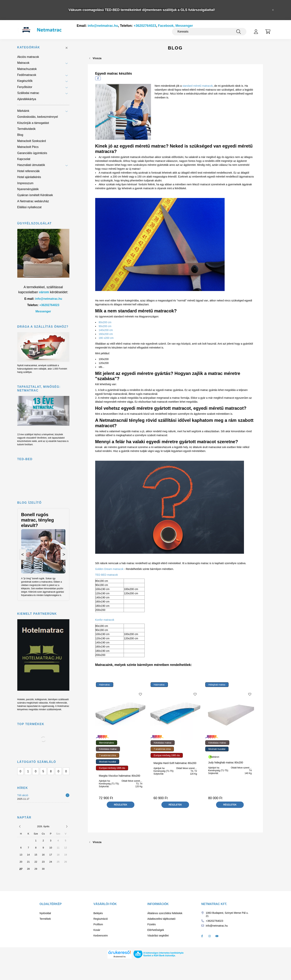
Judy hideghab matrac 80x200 (226, 762)
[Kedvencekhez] (140, 694)
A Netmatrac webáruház (33, 201)
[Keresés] (209, 32)
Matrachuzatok (27, 69)
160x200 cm (106, 334)
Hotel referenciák (29, 171)
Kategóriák (29, 47)
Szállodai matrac (28, 93)
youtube (217, 936)
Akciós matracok (28, 57)
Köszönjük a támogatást (33, 123)
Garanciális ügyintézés (32, 153)
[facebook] (98, 78)
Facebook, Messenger (175, 26)
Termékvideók (26, 129)
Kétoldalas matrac (108, 749)
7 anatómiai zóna (108, 755)
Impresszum (25, 183)
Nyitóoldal (45, 913)
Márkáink (23, 111)
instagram (210, 936)
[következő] (67, 826)
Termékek (45, 919)
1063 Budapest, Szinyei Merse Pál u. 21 (227, 914)
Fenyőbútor (25, 87)
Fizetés (152, 924)
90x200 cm (106, 326)
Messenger (43, 311)
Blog (20, 135)
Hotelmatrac (63, 706)
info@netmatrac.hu (103, 26)
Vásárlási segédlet (158, 936)
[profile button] (256, 32)
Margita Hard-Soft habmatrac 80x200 (175, 763)
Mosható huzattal (108, 762)
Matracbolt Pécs (28, 147)
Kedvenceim (101, 936)
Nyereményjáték (28, 189)
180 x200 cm (106, 338)
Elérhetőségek (156, 930)
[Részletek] (67, 795)
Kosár (97, 930)
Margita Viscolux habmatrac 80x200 (120, 776)
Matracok (23, 63)
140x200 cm (106, 330)
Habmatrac (105, 685)
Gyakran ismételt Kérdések (35, 195)
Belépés (98, 913)
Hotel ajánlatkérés (29, 177)
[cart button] (268, 32)
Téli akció (23, 795)
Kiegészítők (25, 81)
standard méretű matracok (198, 86)
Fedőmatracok (27, 75)
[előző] (20, 826)
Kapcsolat (24, 159)
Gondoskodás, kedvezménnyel (38, 117)
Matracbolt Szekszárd (32, 141)
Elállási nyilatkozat (29, 207)
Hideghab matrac (217, 685)
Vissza (97, 58)
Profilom (98, 924)
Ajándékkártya (27, 99)
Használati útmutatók (31, 165)
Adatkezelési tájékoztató (161, 919)
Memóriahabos (107, 743)
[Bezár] (273, 10)
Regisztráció (101, 919)
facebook (202, 936)
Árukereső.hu (119, 957)
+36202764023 (145, 26)
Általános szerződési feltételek (165, 913)
